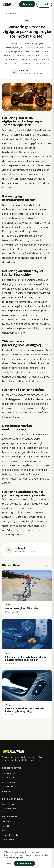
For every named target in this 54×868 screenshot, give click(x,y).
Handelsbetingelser (11, 835)
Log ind (44, 4)
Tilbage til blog (10, 13)
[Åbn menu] (15, 4)
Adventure (7, 791)
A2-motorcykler (9, 782)
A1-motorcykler (9, 778)
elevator (7, 315)
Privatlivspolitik (9, 840)
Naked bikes (8, 787)
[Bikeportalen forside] (7, 4)
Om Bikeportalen (10, 821)
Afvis (9, 863)
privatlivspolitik (16, 858)
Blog (4, 831)
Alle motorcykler (9, 773)
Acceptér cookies (24, 863)
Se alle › (48, 566)
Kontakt (6, 826)
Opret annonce (9, 804)
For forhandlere (9, 809)
